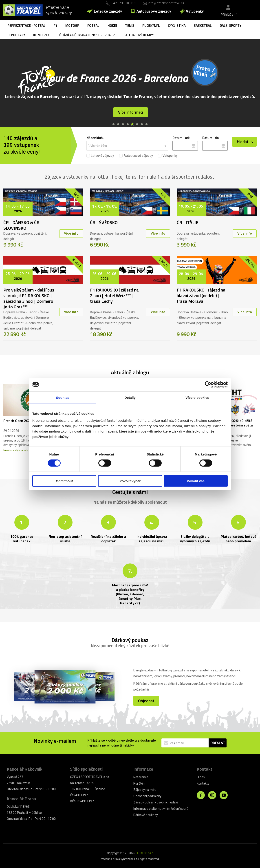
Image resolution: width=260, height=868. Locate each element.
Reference (141, 776)
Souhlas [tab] (63, 397)
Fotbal (93, 26)
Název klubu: (96, 137)
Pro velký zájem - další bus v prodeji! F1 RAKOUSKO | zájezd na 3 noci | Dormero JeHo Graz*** (29, 298)
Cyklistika (177, 26)
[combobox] (127, 145)
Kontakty (203, 783)
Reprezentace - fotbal (26, 26)
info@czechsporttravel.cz (166, 3)
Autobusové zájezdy (154, 11)
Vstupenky (195, 11)
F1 (55, 26)
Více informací (131, 116)
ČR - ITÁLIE (187, 222)
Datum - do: (211, 137)
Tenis (130, 26)
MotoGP (72, 26)
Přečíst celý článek (16, 449)
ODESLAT (218, 742)
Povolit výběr (130, 481)
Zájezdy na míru (145, 789)
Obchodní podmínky (147, 795)
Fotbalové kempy (139, 35)
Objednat (146, 699)
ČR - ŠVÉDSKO (104, 222)
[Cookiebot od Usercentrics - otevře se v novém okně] (208, 384)
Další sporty (231, 26)
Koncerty (41, 35)
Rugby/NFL (151, 26)
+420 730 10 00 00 (124, 3)
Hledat (245, 145)
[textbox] (127, 145)
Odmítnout (64, 481)
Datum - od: (181, 137)
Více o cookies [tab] (197, 397)
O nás (201, 776)
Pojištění (139, 783)
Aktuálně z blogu (130, 372)
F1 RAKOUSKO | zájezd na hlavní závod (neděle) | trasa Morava (201, 295)
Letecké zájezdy (108, 11)
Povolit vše (196, 481)
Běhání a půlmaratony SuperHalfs (87, 35)
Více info (71, 233)
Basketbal (203, 26)
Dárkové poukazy (146, 814)
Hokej (112, 26)
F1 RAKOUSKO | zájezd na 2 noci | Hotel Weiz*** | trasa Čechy (114, 295)
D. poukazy (16, 35)
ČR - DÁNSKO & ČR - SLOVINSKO (23, 224)
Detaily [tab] (130, 397)
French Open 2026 (18, 420)
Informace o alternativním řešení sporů (161, 808)
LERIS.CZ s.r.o (144, 852)
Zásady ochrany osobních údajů (156, 802)
